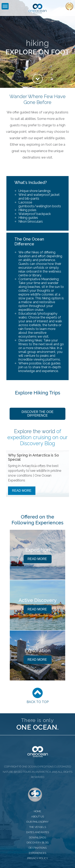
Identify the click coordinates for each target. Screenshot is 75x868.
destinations (38, 848)
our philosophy (37, 822)
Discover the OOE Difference (38, 414)
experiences (37, 853)
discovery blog (38, 843)
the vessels (38, 827)
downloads (37, 837)
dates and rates (38, 832)
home (37, 811)
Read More (22, 491)
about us (38, 817)
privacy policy (38, 858)
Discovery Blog (37, 443)
